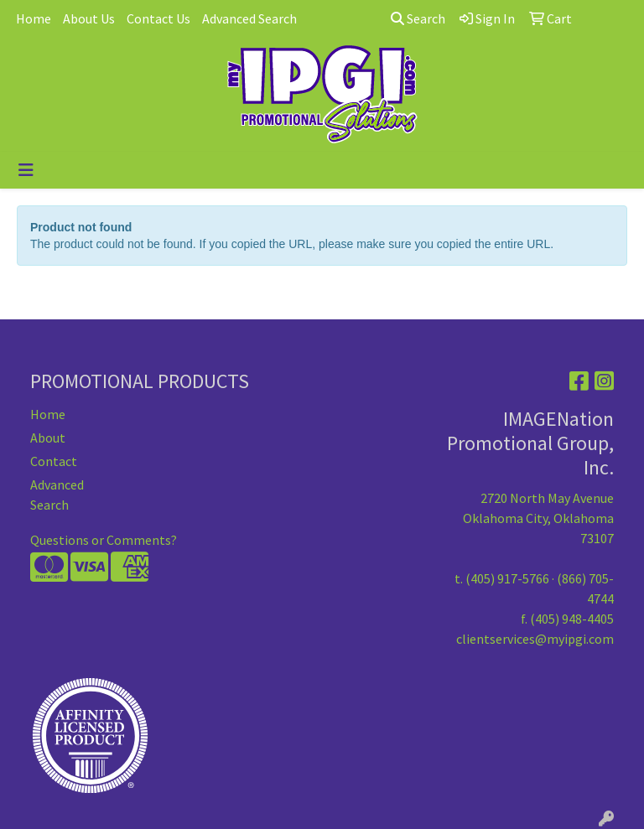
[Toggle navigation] (26, 170)
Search (418, 18)
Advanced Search (249, 18)
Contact (54, 461)
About (48, 438)
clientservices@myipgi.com (535, 639)
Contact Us (158, 18)
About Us (89, 18)
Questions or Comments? (104, 540)
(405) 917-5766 (507, 578)
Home (34, 18)
